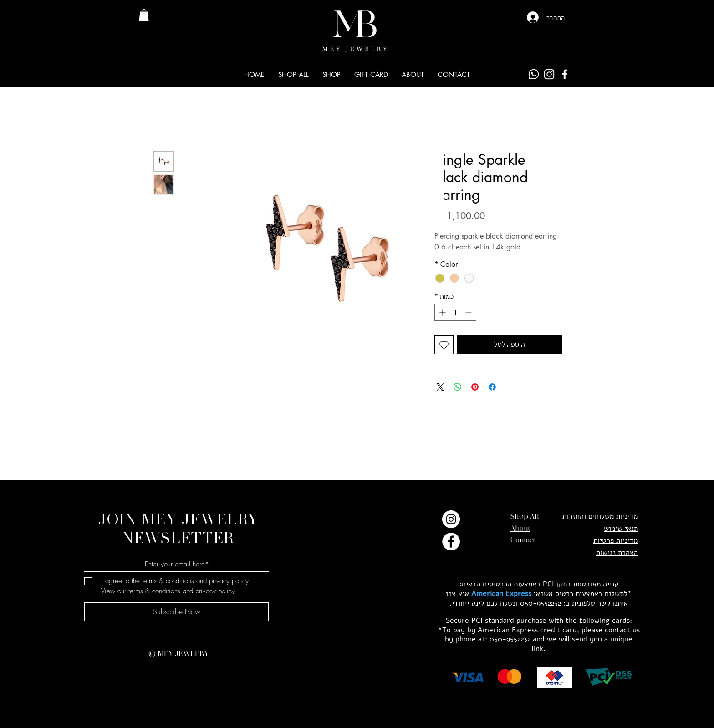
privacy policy (215, 591)
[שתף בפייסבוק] (492, 387)
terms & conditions (154, 591)
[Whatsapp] (534, 74)
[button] (331, 74)
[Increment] (441, 312)
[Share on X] (440, 387)
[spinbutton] (455, 312)
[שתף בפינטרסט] (475, 387)
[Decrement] (469, 312)
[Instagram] (549, 74)
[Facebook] (565, 74)
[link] (144, 15)
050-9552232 (541, 603)
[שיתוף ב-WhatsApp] (458, 387)
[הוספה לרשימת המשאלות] (444, 345)
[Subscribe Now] (176, 612)
